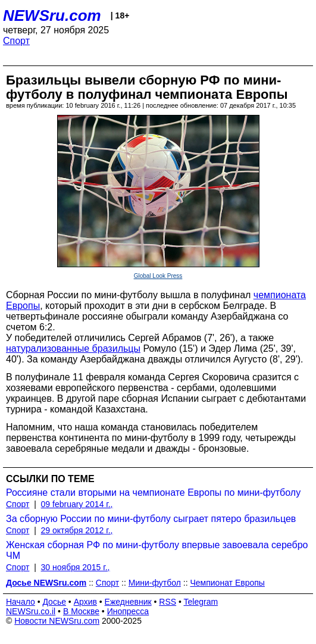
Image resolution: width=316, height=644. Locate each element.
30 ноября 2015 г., (76, 567)
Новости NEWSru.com (57, 621)
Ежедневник (128, 602)
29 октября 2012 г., (77, 530)
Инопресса (128, 611)
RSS (168, 602)
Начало (21, 602)
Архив (85, 602)
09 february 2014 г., (77, 504)
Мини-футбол (155, 583)
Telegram (201, 602)
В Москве (81, 611)
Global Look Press (158, 276)
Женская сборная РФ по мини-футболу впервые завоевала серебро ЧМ (157, 550)
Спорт (16, 41)
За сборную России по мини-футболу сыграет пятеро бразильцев (151, 519)
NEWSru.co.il (31, 611)
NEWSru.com (52, 15)
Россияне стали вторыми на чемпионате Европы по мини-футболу (153, 493)
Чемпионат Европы (227, 583)
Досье (54, 602)
